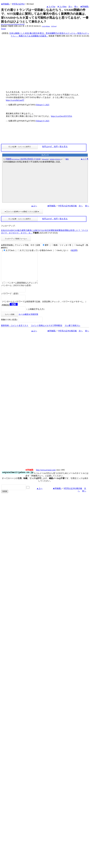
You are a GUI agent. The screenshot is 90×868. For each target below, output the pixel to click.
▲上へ (34, 206)
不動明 (13, 159)
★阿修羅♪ (5, 4)
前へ (76, 7)
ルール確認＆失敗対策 (28, 320)
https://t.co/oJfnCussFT (15, 100)
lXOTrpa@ (54, 26)
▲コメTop (51, 7)
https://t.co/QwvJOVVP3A (62, 116)
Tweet (3, 29)
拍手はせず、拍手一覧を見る (55, 147)
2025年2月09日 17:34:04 (30, 159)
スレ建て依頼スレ (72, 331)
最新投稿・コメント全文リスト (15, 331)
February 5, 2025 (42, 105)
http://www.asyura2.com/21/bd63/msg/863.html (13, 24)
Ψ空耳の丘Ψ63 (18, 4)
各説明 (74, 250)
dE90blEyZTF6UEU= (55, 159)
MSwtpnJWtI (45, 159)
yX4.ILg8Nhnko (46, 26)
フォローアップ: (8, 226)
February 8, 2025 (42, 121)
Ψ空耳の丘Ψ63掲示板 (67, 206)
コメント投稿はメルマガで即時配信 (47, 331)
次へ (70, 7)
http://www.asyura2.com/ (46, 476)
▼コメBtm (62, 7)
